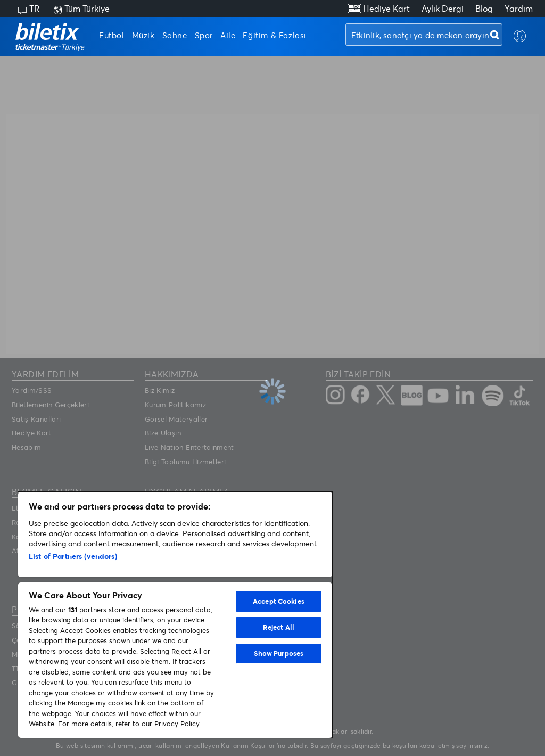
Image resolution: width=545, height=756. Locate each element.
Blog (484, 8)
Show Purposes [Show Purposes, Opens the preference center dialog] (279, 653)
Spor (204, 35)
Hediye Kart (386, 8)
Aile (228, 35)
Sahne (175, 35)
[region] (175, 615)
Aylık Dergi (443, 8)
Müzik (143, 35)
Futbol (112, 35)
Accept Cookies (279, 601)
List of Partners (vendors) (73, 556)
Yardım (519, 8)
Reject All (279, 627)
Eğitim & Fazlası (275, 35)
